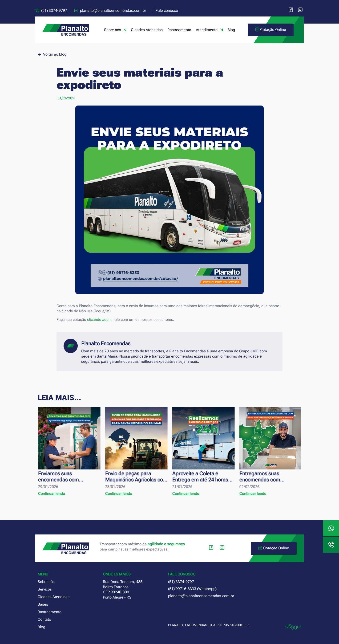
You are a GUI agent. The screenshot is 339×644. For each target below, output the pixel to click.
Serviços (45, 589)
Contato (44, 619)
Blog (231, 30)
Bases (43, 604)
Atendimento (209, 30)
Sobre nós (115, 30)
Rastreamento (179, 30)
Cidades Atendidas (147, 30)
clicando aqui (98, 320)
